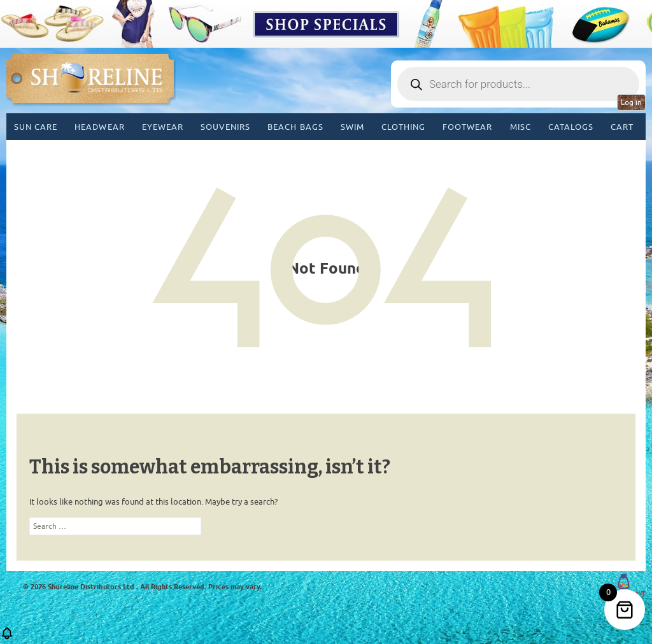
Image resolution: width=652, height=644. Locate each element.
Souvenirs (225, 127)
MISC (521, 127)
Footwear (467, 127)
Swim (352, 127)
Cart (622, 127)
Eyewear (163, 127)
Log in (631, 102)
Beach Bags (295, 127)
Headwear (99, 127)
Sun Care (36, 127)
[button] (7, 637)
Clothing (403, 127)
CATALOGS (571, 127)
